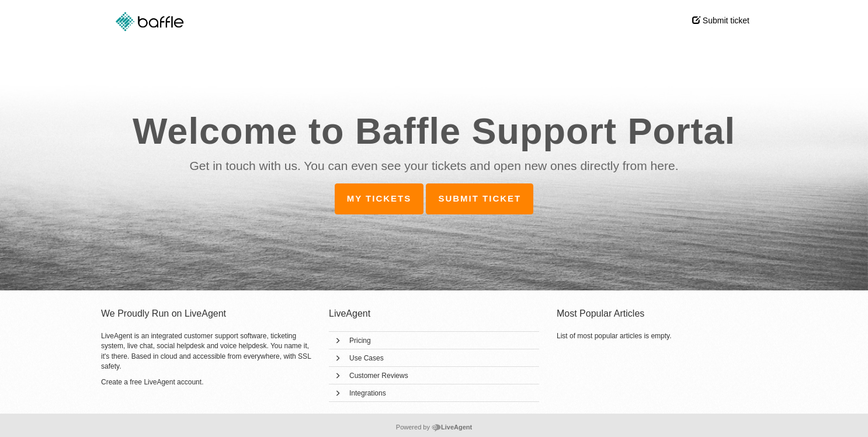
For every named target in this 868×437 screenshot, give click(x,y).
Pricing (360, 341)
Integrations (368, 393)
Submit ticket (721, 20)
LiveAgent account (173, 382)
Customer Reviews (379, 376)
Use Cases (367, 358)
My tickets (379, 198)
